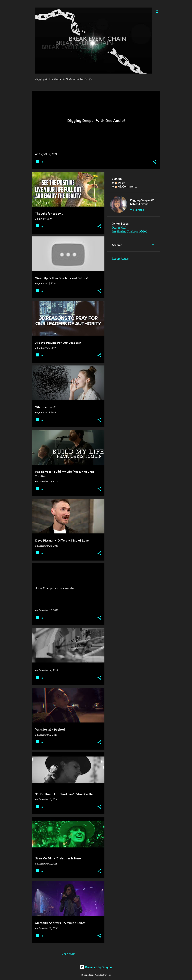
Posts (120, 182)
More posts (68, 954)
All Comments (126, 186)
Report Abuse (120, 259)
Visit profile (137, 210)
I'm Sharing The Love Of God (129, 232)
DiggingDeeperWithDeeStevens (143, 202)
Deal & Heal (119, 228)
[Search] (157, 12)
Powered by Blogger (96, 967)
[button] (154, 162)
